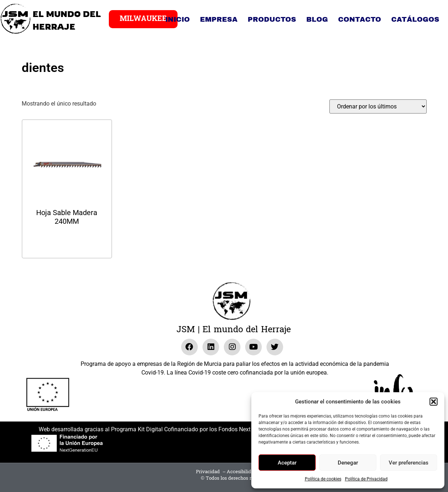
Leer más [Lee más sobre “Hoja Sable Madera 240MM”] (67, 241)
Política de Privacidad (366, 479)
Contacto (360, 19)
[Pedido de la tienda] (378, 106)
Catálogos (415, 19)
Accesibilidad (242, 472)
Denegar (348, 463)
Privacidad (208, 472)
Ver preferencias (409, 463)
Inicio (178, 19)
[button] (434, 402)
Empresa (219, 19)
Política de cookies (323, 479)
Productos (272, 19)
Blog (317, 19)
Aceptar (287, 463)
